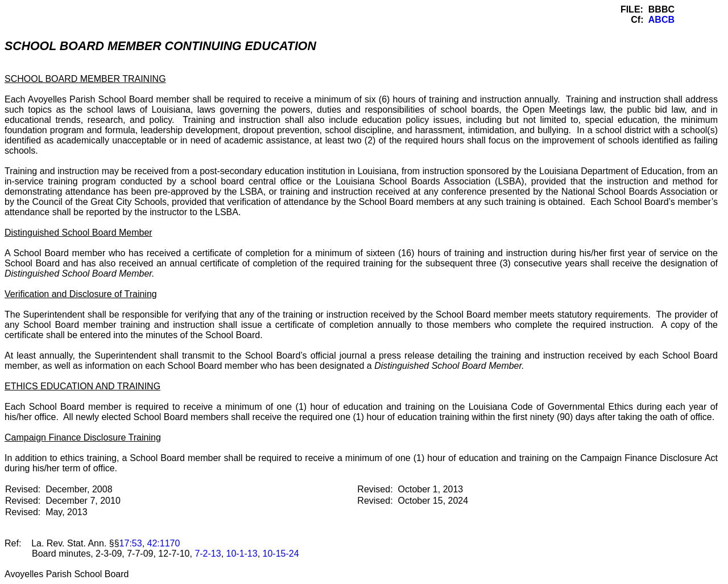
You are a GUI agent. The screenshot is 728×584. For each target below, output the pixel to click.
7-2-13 (208, 554)
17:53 (131, 543)
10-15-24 (281, 554)
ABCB (661, 20)
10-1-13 (242, 554)
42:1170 (164, 543)
